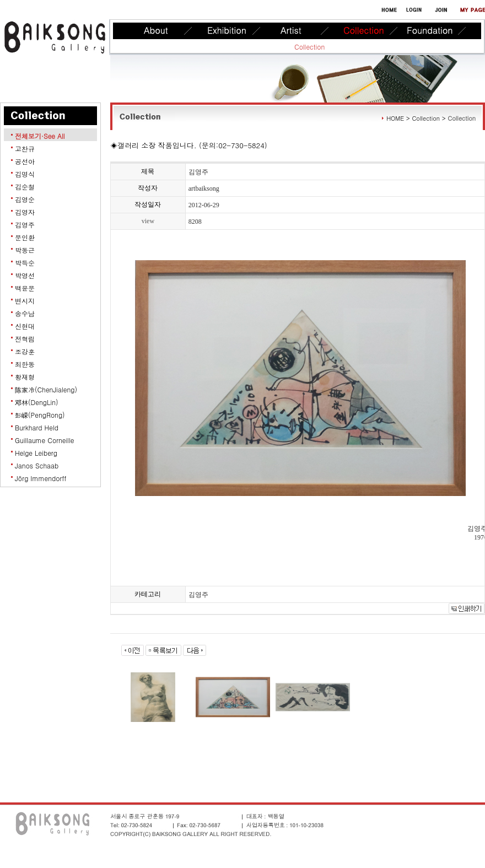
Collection (309, 47)
